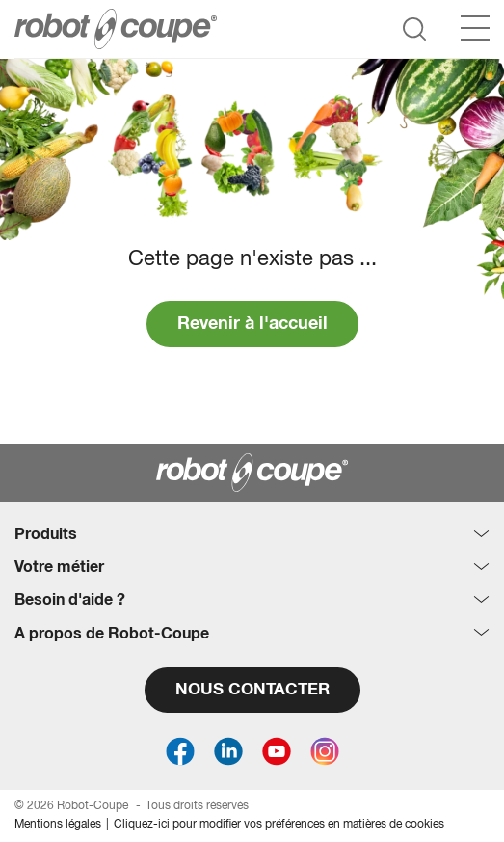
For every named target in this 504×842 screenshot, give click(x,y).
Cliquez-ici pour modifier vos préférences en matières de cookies (279, 825)
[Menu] (475, 28)
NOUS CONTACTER (252, 690)
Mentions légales (58, 825)
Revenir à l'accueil (252, 324)
